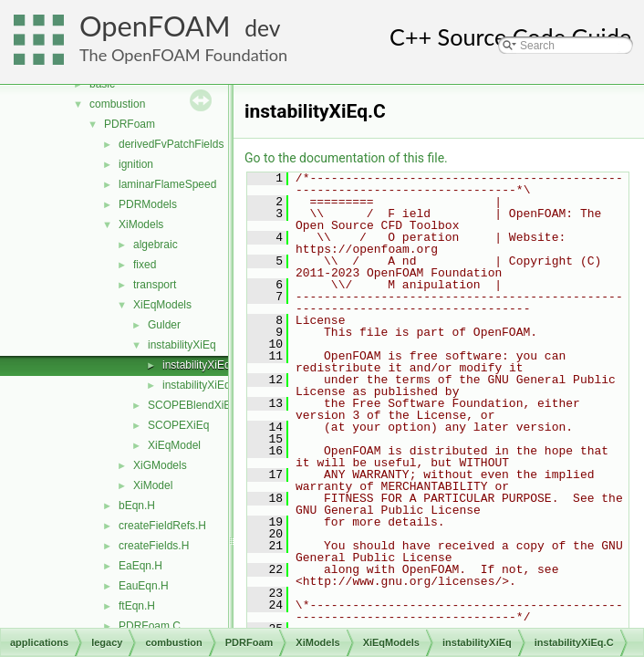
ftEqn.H (137, 606)
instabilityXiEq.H (202, 385)
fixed (145, 265)
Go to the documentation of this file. (346, 158)
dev (262, 28)
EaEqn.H (140, 566)
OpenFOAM (155, 26)
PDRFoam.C (150, 626)
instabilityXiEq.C (202, 365)
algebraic (156, 245)
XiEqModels (162, 305)
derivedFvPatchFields (171, 144)
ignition (136, 164)
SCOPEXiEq (178, 425)
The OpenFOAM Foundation (183, 55)
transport (155, 285)
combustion (117, 104)
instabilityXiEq (182, 345)
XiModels (141, 224)
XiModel (153, 485)
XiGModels (160, 465)
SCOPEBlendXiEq (192, 405)
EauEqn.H (144, 586)
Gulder (164, 325)
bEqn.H (137, 506)
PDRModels (148, 204)
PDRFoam (130, 124)
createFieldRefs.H (162, 526)
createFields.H (154, 546)
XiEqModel (174, 445)
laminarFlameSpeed (167, 184)
